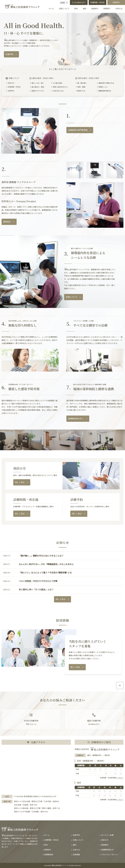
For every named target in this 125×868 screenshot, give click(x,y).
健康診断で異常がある (106, 83)
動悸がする (81, 91)
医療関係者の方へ (76, 419)
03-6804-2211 (79, 2)
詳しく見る (20, 482)
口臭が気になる (58, 91)
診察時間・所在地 (14, 87)
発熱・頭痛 (81, 87)
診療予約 (116, 2)
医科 (76, 9)
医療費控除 (49, 855)
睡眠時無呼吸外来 (105, 91)
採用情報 (76, 855)
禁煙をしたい (103, 87)
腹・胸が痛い (82, 83)
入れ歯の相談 (57, 83)
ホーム (51, 9)
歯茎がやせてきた (38, 91)
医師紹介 (107, 9)
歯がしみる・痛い (38, 83)
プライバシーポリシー (110, 855)
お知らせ (119, 9)
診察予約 (76, 835)
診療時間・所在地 (97, 2)
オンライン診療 (107, 835)
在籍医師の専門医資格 (78, 130)
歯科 (85, 9)
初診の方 (11, 83)
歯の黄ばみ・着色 (38, 87)
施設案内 (105, 845)
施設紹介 (95, 9)
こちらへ (120, 778)
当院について (64, 9)
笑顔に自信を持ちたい (61, 87)
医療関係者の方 (107, 850)
